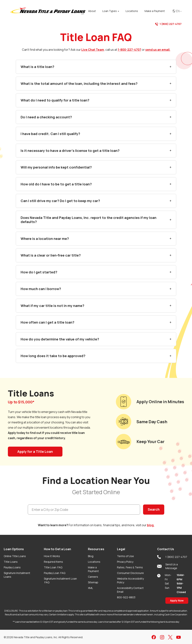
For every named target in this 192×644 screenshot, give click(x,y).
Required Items (53, 562)
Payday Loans (12, 567)
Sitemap (93, 582)
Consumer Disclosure (130, 573)
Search (154, 509)
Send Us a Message (167, 566)
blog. (151, 525)
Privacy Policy (125, 562)
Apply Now (177, 600)
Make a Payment (93, 569)
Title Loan (53, 567)
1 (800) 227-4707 (168, 24)
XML (90, 588)
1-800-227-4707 (129, 50)
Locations (94, 562)
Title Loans (11, 562)
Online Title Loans (15, 556)
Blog (91, 556)
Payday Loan (55, 573)
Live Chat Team (93, 50)
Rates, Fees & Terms (130, 567)
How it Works (52, 556)
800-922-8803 (126, 597)
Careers (93, 577)
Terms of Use (125, 556)
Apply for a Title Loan (35, 451)
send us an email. (158, 50)
